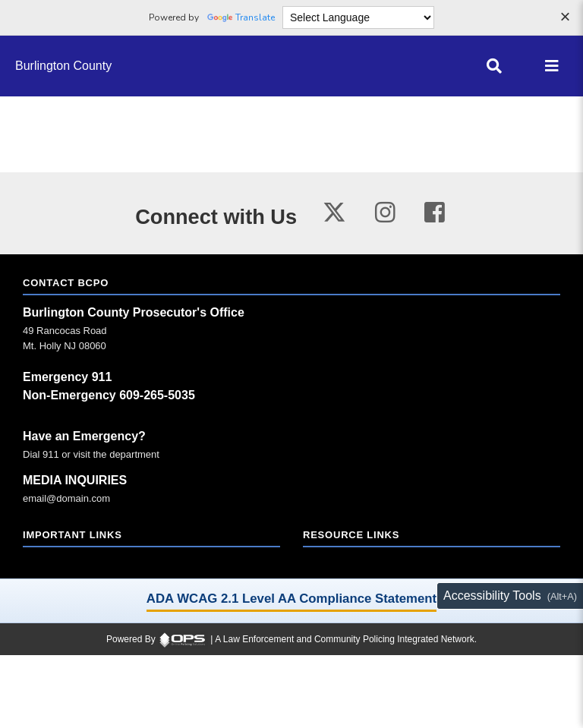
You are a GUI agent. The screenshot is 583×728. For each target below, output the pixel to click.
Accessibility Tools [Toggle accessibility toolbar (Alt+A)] (492, 596)
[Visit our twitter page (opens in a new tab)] (334, 210)
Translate (241, 17)
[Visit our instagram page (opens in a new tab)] (385, 213)
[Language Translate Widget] (358, 17)
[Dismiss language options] (565, 18)
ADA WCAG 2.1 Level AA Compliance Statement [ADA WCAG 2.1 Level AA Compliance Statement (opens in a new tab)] (291, 599)
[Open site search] (494, 66)
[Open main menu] (552, 66)
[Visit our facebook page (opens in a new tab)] (435, 213)
